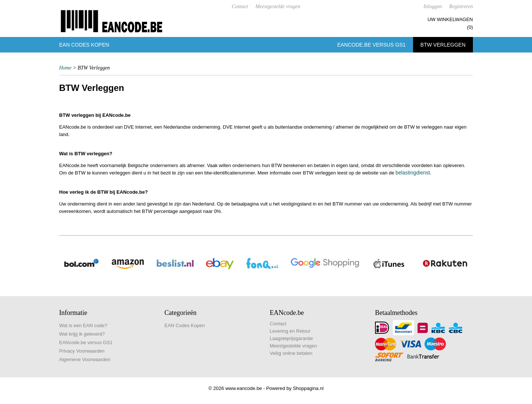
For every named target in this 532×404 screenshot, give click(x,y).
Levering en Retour (290, 331)
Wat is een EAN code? (83, 325)
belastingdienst (412, 173)
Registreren (461, 6)
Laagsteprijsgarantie (291, 338)
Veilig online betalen (291, 353)
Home (65, 68)
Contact (240, 6)
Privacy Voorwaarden (82, 351)
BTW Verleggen (443, 45)
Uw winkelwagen (450, 19)
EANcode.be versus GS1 (371, 45)
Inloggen (433, 6)
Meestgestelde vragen (278, 6)
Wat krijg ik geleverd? (82, 334)
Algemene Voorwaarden (85, 359)
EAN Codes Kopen (84, 45)
